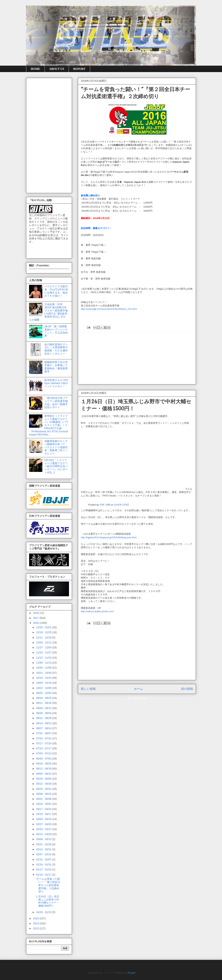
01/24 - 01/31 (44, 864)
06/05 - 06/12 (44, 774)
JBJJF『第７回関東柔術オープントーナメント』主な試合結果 (56, 331)
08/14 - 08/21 (44, 723)
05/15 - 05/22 (44, 789)
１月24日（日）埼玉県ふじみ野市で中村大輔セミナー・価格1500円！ (47, 901)
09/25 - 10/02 (44, 693)
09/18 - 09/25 (44, 698)
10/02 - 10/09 (44, 688)
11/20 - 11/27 (44, 652)
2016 (36, 623)
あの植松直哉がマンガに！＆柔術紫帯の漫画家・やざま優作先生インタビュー (56, 349)
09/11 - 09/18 (44, 703)
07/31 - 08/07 (44, 733)
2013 (36, 928)
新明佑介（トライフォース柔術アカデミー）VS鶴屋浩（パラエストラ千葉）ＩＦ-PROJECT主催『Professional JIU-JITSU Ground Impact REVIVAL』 (49, 425)
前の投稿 (187, 689)
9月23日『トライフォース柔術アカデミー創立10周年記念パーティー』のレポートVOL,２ (56, 466)
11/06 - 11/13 (44, 663)
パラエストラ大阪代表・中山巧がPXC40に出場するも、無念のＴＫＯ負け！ (56, 291)
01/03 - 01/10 (44, 912)
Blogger (132, 973)
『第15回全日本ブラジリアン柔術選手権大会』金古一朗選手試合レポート (56, 403)
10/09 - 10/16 (44, 683)
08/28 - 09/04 (44, 713)
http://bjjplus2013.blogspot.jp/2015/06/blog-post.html (109, 537)
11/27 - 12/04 (44, 647)
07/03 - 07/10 (44, 753)
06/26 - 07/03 (44, 759)
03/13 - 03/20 (44, 834)
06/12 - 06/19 (44, 769)
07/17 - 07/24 (44, 743)
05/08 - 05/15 (44, 794)
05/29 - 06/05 (44, 779)
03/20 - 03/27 (44, 829)
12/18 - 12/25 (44, 632)
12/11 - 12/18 (44, 637)
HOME (35, 69)
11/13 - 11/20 (44, 658)
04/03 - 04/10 (44, 819)
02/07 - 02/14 (44, 854)
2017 (36, 618)
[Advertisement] (137, 358)
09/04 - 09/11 (44, 708)
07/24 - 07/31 (44, 738)
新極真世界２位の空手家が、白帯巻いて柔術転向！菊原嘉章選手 (56, 367)
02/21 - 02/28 (44, 844)
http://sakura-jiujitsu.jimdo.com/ (97, 611)
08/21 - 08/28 (44, 718)
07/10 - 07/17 (44, 748)
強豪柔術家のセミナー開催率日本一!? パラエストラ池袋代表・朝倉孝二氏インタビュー (56, 447)
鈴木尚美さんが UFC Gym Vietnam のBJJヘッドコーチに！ (57, 383)
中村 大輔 (105, 505)
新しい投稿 (88, 689)
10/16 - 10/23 (44, 678)
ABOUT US (57, 69)
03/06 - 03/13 (44, 839)
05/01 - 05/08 (44, 799)
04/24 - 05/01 (44, 804)
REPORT (79, 69)
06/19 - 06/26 (44, 764)
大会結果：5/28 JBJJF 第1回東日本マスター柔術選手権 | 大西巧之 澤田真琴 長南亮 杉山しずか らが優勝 (48, 312)
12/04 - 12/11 (44, 642)
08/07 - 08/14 (44, 728)
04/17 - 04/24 (44, 809)
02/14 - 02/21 (44, 849)
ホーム (138, 689)
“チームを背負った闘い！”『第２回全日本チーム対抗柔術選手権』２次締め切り (48, 885)
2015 (36, 918)
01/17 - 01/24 (44, 869)
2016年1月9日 (122, 505)
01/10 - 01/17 (44, 875)
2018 (36, 613)
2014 (36, 923)
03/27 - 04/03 (44, 824)
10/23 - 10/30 (44, 673)
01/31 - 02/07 (44, 859)
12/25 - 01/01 (44, 627)
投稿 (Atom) (140, 698)
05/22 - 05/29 (44, 784)
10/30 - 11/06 (44, 668)
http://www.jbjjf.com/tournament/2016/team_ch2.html (109, 309)
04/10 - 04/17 (44, 814)
